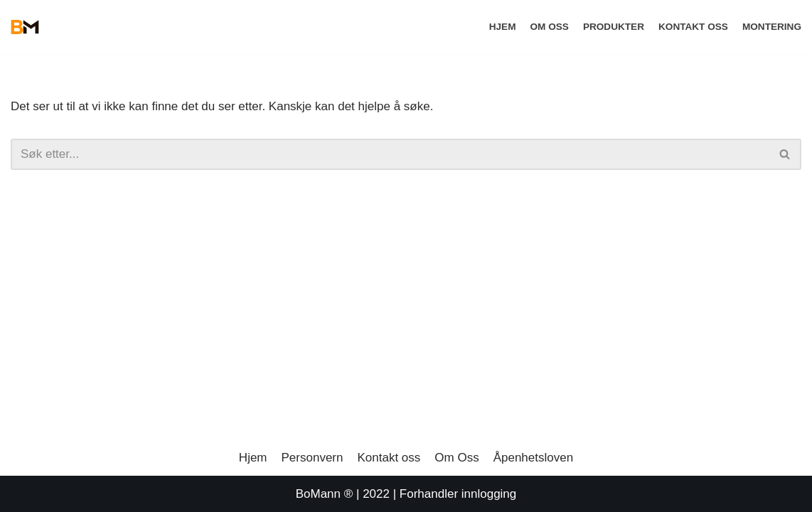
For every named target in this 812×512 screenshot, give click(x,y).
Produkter (614, 27)
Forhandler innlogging (458, 494)
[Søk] (785, 154)
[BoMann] (25, 27)
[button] (785, 154)
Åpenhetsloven (533, 458)
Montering (772, 27)
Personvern (312, 458)
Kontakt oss (693, 27)
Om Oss (549, 27)
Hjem (503, 27)
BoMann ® (325, 494)
